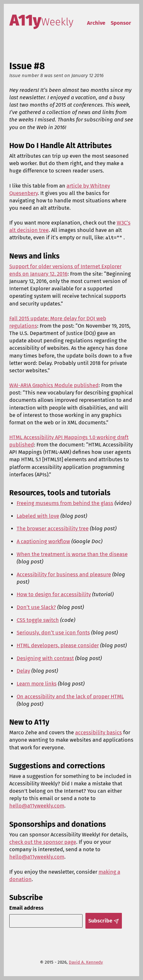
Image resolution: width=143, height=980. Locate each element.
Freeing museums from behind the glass (65, 503)
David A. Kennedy (86, 962)
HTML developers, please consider (58, 645)
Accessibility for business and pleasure (64, 574)
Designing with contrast (45, 658)
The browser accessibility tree (53, 529)
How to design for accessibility (54, 594)
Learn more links (37, 684)
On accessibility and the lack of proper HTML (70, 697)
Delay (23, 671)
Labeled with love (38, 516)
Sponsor (121, 23)
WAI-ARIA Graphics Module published (54, 385)
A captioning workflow (43, 541)
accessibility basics (99, 733)
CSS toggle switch (38, 620)
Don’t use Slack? (36, 607)
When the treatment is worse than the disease (72, 554)
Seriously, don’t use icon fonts (53, 633)
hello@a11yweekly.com (37, 806)
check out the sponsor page (43, 842)
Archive (96, 23)
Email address (26, 908)
